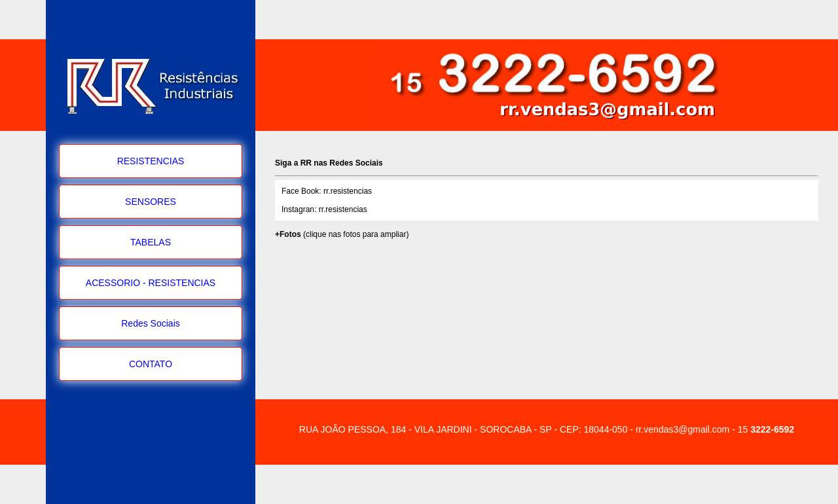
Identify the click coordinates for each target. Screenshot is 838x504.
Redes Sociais (151, 323)
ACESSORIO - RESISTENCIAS (151, 283)
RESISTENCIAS (151, 161)
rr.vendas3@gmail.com (683, 429)
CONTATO (151, 364)
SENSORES (151, 202)
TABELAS (151, 242)
